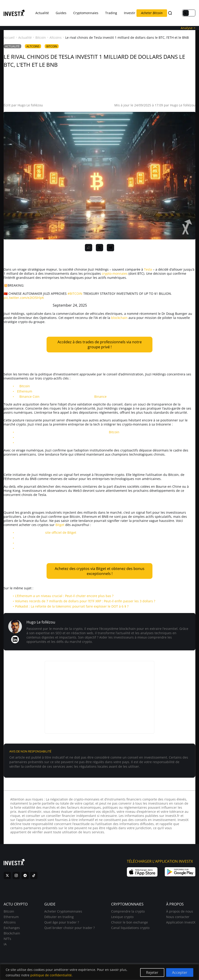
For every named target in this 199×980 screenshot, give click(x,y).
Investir (130, 13)
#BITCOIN (75, 294)
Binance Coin (29, 396)
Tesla (148, 269)
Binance (100, 396)
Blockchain (12, 936)
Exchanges (12, 930)
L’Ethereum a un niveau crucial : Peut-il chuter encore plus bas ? (64, 596)
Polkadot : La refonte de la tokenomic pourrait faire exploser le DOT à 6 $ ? (72, 606)
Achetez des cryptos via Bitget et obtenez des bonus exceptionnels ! (100, 571)
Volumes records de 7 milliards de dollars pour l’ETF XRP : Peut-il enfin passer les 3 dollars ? (85, 601)
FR (178, 13)
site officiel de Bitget (61, 532)
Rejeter (152, 972)
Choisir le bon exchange (130, 925)
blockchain (119, 318)
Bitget (60, 525)
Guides (61, 13)
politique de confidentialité (51, 975)
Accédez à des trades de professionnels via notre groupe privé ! (100, 344)
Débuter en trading (59, 920)
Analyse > (188, 28)
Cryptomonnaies (86, 13)
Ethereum (25, 391)
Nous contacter (178, 920)
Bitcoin (41, 38)
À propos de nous (180, 914)
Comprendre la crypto (128, 914)
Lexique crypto (122, 920)
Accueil (9, 38)
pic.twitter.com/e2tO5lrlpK (24, 298)
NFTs (7, 941)
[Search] (170, 13)
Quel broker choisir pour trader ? (69, 930)
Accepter (180, 972)
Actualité (42, 13)
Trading (111, 13)
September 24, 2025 (70, 305)
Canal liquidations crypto (130, 930)
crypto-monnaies (115, 273)
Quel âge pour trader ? (62, 925)
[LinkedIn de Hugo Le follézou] (15, 639)
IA (5, 947)
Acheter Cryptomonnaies (63, 914)
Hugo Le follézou (30, 105)
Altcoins (56, 38)
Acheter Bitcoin (152, 13)
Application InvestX (181, 925)
